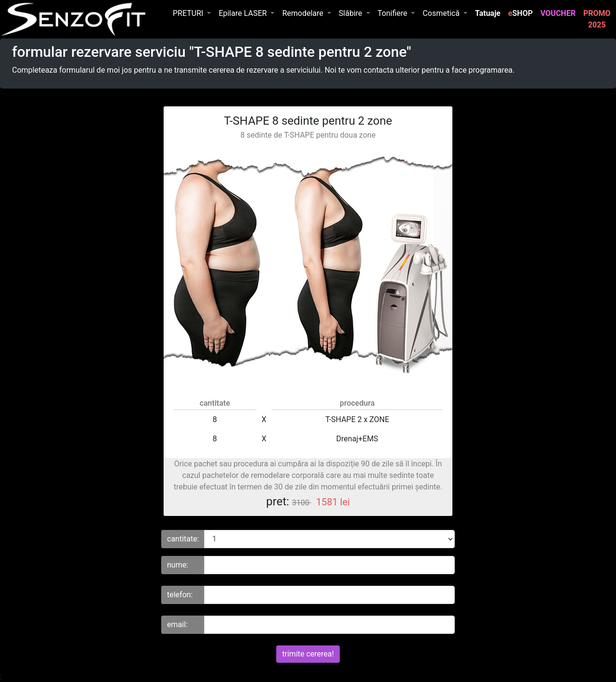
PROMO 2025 (599, 19)
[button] (192, 13)
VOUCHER (560, 13)
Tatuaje (490, 13)
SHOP (520, 13)
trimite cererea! (308, 654)
